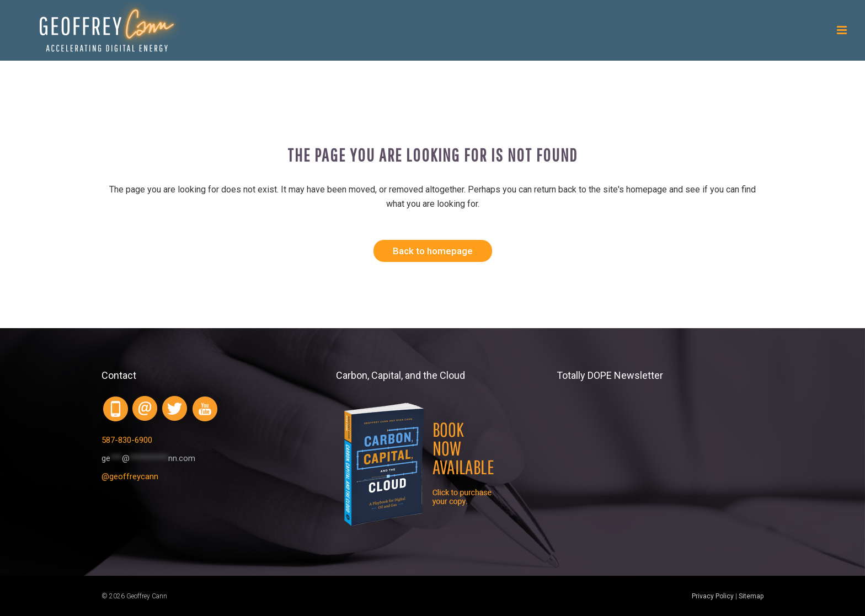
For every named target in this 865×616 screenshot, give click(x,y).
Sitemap (751, 596)
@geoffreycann (130, 476)
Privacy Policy (713, 596)
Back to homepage (433, 251)
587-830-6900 (127, 440)
